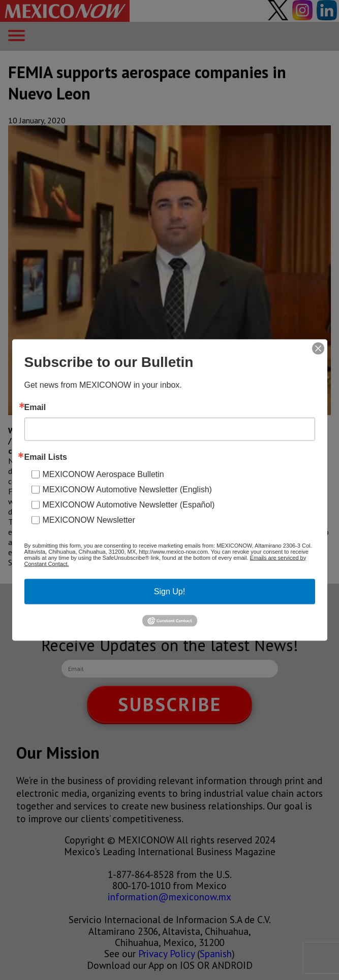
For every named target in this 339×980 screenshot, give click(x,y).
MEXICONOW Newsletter (89, 519)
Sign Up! (169, 591)
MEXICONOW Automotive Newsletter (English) (127, 489)
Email (35, 407)
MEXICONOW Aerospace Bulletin (103, 474)
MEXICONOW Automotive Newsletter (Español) (129, 504)
